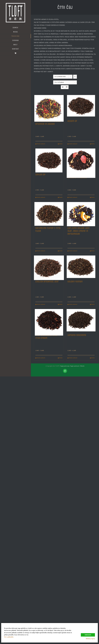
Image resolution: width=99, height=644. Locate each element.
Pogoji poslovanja (65, 366)
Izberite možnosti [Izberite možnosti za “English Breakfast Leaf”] (41, 304)
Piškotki (82, 366)
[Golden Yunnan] (81, 267)
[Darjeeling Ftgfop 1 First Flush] (49, 213)
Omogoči (88, 635)
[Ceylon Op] (49, 160)
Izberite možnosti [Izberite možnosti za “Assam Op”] (73, 144)
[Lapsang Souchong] (81, 320)
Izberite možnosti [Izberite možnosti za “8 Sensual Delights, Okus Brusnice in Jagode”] (41, 144)
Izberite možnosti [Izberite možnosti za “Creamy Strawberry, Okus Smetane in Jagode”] (73, 197)
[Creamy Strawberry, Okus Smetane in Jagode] (81, 160)
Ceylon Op (40, 175)
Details (61, 144)
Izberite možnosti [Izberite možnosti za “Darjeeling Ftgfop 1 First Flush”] (41, 251)
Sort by (60, 77)
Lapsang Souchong (77, 335)
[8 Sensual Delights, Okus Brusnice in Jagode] (49, 106)
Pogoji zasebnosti (75, 366)
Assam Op (72, 121)
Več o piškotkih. (9, 637)
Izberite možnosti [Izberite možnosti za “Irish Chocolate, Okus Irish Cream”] (41, 358)
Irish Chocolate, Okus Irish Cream (46, 337)
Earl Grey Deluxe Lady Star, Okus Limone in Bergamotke (79, 231)
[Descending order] (75, 77)
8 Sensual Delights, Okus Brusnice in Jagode (48, 122)
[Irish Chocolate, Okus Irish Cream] (49, 320)
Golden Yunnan (75, 282)
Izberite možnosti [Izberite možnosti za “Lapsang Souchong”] (73, 358)
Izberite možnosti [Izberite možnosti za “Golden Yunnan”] (73, 304)
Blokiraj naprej (90, 639)
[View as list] (67, 87)
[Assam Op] (81, 106)
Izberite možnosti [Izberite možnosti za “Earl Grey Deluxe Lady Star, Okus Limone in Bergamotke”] (73, 251)
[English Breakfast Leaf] (49, 267)
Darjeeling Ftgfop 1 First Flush (48, 230)
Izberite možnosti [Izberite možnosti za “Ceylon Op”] (41, 197)
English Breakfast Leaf (47, 282)
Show (59, 82)
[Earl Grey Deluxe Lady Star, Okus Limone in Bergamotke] (81, 213)
